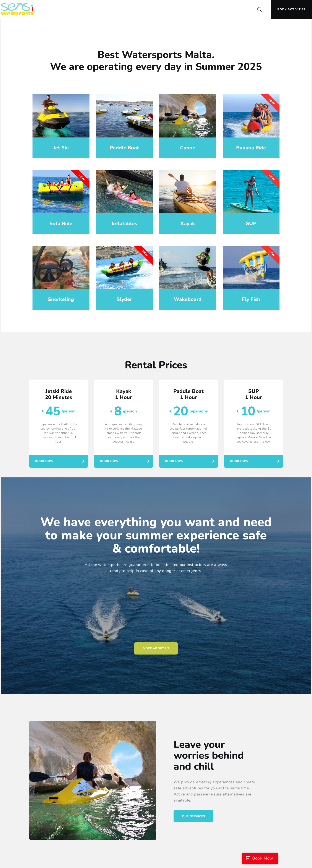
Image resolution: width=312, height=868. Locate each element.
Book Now (45, 461)
